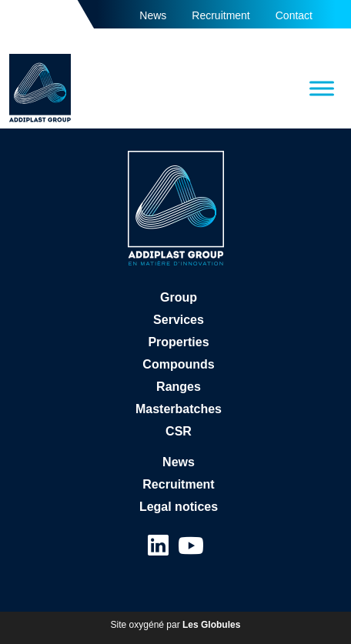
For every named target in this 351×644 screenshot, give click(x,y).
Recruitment (221, 15)
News (153, 15)
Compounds (178, 364)
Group (179, 297)
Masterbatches (179, 409)
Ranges (179, 387)
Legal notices (179, 507)
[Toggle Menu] (322, 88)
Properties (178, 342)
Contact (294, 15)
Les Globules (211, 625)
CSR (179, 431)
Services (179, 320)
